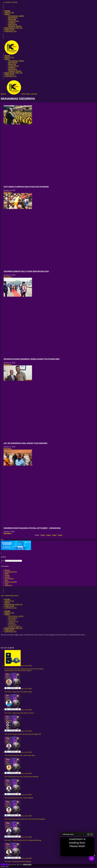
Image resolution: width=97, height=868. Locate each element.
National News (16, 16)
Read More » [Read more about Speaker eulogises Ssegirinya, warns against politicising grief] (8, 364)
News (7, 14)
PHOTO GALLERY (11, 582)
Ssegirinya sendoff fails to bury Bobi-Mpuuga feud (26, 271)
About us (9, 13)
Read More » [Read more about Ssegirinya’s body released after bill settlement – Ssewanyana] (8, 533)
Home (7, 11)
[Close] (92, 834)
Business (13, 18)
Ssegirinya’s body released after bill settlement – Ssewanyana (32, 528)
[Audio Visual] (92, 858)
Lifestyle (14, 21)
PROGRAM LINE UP (13, 28)
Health (12, 19)
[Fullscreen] (88, 834)
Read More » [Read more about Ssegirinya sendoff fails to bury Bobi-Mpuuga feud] (8, 277)
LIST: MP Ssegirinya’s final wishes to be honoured (25, 443)
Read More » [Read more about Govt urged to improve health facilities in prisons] (8, 192)
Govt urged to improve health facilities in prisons (26, 187)
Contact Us (11, 31)
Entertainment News (11, 572)
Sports (12, 23)
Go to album (7, 648)
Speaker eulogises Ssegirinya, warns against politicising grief (32, 359)
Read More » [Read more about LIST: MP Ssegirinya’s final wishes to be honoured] (8, 449)
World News (15, 26)
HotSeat (13, 24)
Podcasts (10, 30)
